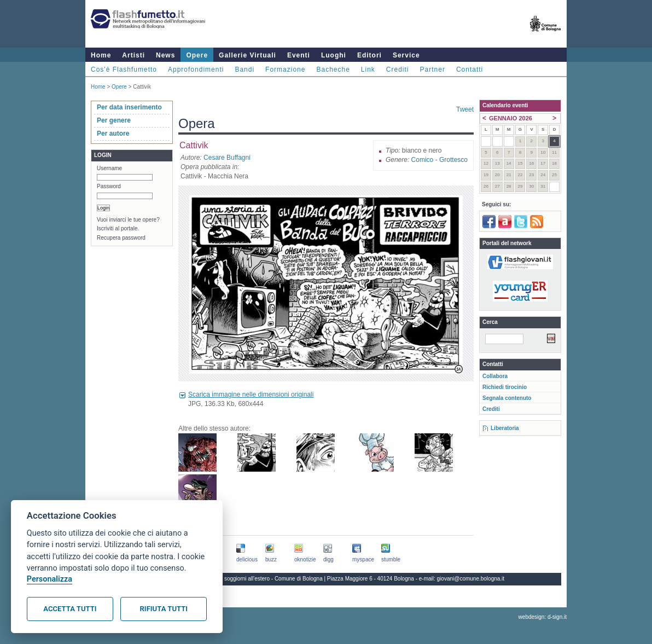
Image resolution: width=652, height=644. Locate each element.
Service (406, 55)
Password (109, 186)
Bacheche (333, 69)
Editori (369, 55)
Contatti (470, 69)
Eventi (299, 55)
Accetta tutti (70, 609)
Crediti (398, 69)
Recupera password (121, 238)
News (165, 55)
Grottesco (453, 160)
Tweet (465, 109)
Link (368, 69)
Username (109, 168)
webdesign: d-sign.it (543, 617)
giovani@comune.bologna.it (471, 579)
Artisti (133, 55)
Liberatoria (505, 428)
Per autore (113, 134)
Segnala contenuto (507, 398)
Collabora (495, 376)
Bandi (245, 69)
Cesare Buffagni (227, 158)
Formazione (285, 69)
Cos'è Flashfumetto (124, 69)
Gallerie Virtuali (248, 55)
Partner (433, 69)
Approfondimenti (196, 69)
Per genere (114, 120)
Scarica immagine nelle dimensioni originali (251, 394)
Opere (197, 55)
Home (101, 55)
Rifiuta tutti (164, 609)
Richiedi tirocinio (505, 387)
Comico (423, 160)
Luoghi (334, 55)
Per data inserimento (129, 107)
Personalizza (50, 579)
